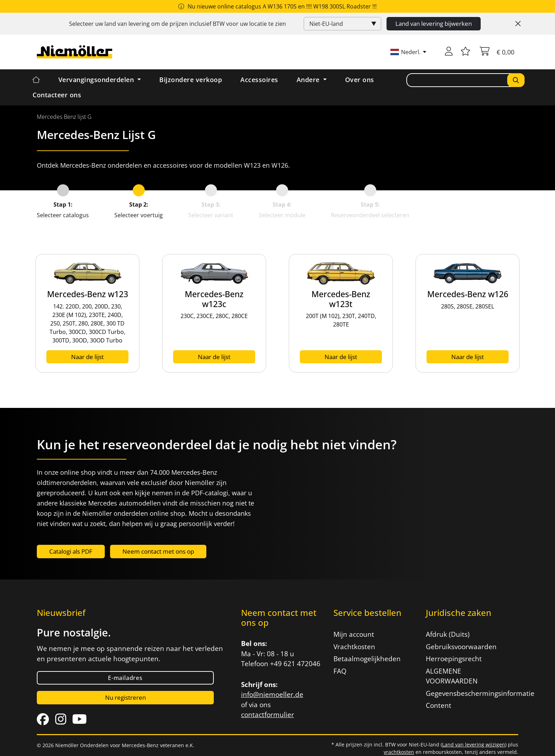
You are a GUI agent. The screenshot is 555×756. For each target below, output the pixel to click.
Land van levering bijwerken (434, 24)
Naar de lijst (87, 357)
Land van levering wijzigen (474, 745)
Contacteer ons (57, 95)
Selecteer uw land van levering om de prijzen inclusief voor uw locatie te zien (178, 24)
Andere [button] (309, 80)
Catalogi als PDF (71, 551)
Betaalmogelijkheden (367, 659)
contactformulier (268, 715)
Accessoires (259, 80)
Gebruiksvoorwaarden (461, 647)
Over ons (360, 80)
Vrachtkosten (354, 647)
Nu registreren (125, 697)
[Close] (518, 24)
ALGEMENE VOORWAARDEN (452, 676)
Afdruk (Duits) (448, 634)
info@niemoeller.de (272, 694)
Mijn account (354, 634)
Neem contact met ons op (158, 551)
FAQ (340, 671)
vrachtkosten (399, 752)
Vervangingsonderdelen (97, 80)
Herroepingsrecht (454, 659)
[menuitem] (64, 117)
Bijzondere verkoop (191, 80)
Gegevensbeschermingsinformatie (468, 693)
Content (439, 705)
